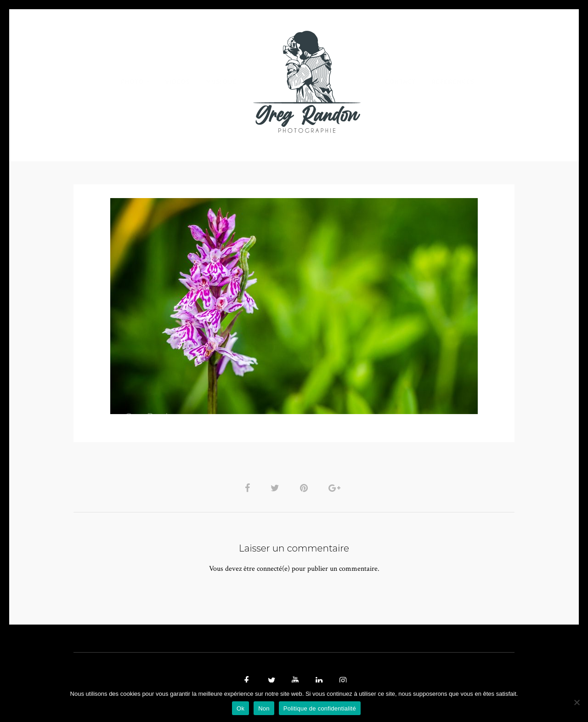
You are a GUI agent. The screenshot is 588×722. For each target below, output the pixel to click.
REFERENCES (453, 82)
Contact (400, 82)
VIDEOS (177, 82)
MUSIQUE (221, 82)
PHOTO (132, 82)
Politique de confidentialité (320, 708)
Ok (240, 708)
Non (264, 708)
